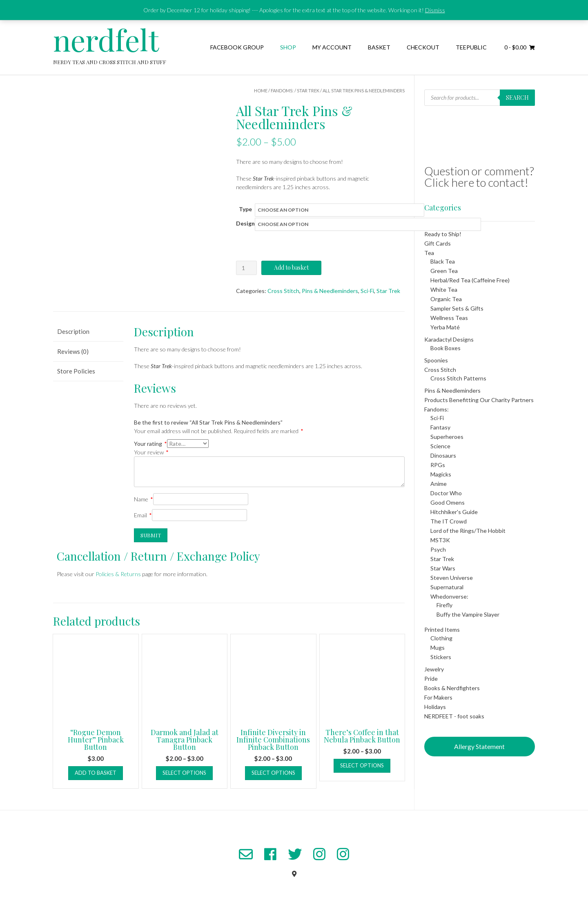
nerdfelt (106, 39)
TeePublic (471, 47)
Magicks (441, 474)
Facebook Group (237, 47)
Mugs (438, 647)
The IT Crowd (449, 521)
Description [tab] (73, 331)
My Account (332, 47)
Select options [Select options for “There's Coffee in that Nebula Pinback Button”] (362, 765)
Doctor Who (446, 493)
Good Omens (448, 502)
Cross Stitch (283, 291)
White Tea (444, 290)
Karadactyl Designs (449, 339)
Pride (431, 679)
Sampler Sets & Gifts (457, 308)
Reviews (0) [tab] (73, 351)
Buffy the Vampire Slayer (468, 614)
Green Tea (444, 271)
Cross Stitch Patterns (458, 378)
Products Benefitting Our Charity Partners (479, 400)
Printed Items (442, 629)
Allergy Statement (479, 746)
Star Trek (308, 91)
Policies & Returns (118, 574)
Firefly (444, 605)
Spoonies (436, 360)
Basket (379, 47)
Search (517, 97)
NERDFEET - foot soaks (454, 716)
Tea (429, 253)
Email (143, 515)
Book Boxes (445, 348)
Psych (438, 549)
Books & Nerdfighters (452, 688)
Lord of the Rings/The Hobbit (468, 531)
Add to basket (291, 267)
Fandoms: (282, 91)
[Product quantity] (246, 268)
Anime (439, 484)
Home (261, 91)
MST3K (440, 540)
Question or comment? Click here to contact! (479, 177)
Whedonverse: (449, 596)
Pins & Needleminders (330, 291)
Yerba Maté (445, 327)
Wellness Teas (449, 318)
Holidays (435, 707)
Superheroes (447, 437)
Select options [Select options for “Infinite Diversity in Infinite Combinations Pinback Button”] (273, 773)
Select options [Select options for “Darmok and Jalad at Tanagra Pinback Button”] (184, 773)
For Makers (438, 697)
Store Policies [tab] (76, 371)
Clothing (441, 638)
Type (245, 209)
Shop (288, 47)
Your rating (150, 444)
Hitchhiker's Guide (454, 512)
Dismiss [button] (435, 10)
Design (245, 223)
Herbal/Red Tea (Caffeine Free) (470, 280)
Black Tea (443, 261)
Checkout (423, 47)
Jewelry (434, 669)
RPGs (438, 465)
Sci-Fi (367, 291)
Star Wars (443, 568)
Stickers (441, 657)
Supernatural (447, 587)
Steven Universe (452, 578)
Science (440, 446)
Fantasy (440, 427)
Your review (151, 452)
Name (144, 499)
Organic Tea (446, 299)
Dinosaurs (443, 455)
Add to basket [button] (96, 773)
